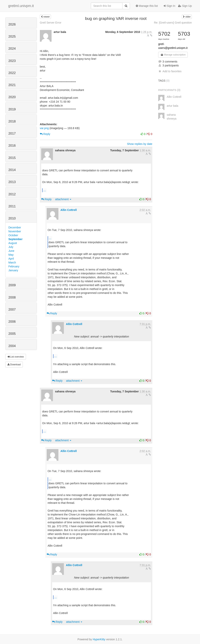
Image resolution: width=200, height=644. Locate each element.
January (13, 270)
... (45, 190)
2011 (12, 206)
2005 (12, 334)
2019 (12, 109)
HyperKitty (99, 639)
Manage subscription (173, 55)
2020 (12, 97)
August (13, 243)
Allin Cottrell (69, 210)
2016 (12, 146)
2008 (12, 297)
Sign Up (185, 6)
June (11, 251)
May (11, 255)
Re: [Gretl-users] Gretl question (173, 23)
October (13, 235)
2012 (12, 194)
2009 (12, 285)
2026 (12, 24)
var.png (44, 128)
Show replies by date (140, 144)
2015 (12, 158)
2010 (12, 218)
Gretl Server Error (51, 23)
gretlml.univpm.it (21, 6)
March (12, 263)
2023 (12, 61)
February (14, 266)
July (11, 247)
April (11, 259)
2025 (12, 37)
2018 (12, 121)
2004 (12, 346)
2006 (12, 322)
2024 (12, 49)
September (15, 239)
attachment (63, 199)
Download (14, 365)
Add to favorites (170, 71)
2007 (12, 310)
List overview (16, 357)
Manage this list (147, 6)
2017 (12, 133)
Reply (45, 134)
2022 (12, 73)
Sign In (169, 6)
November (15, 231)
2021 (12, 85)
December (15, 227)
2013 (12, 182)
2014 (12, 170)
